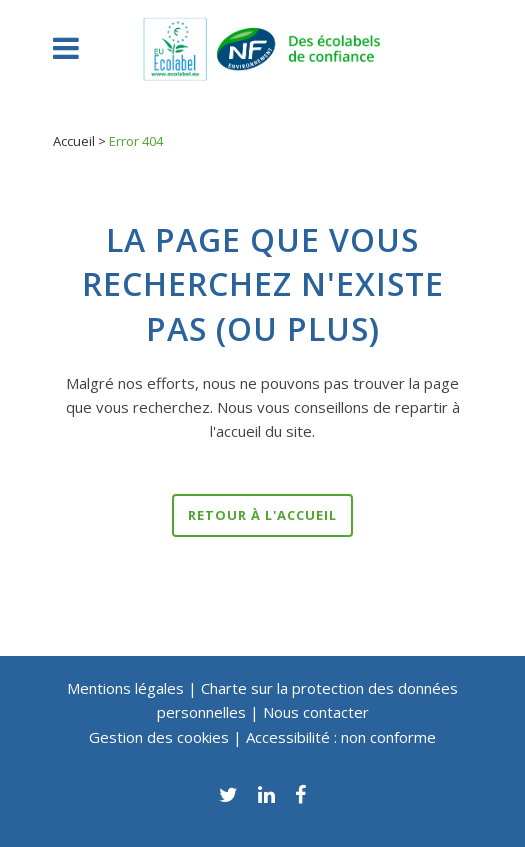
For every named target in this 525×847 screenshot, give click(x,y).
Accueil (74, 141)
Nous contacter (316, 712)
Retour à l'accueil (262, 515)
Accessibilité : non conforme (341, 737)
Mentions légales (125, 688)
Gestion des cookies (161, 737)
